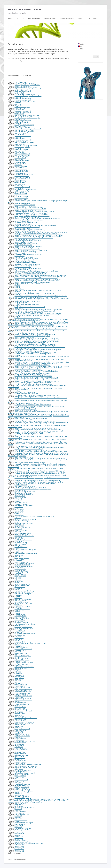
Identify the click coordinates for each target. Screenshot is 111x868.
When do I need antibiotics (23, 203)
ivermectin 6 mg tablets (22, 147)
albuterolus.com (20, 758)
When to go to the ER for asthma (25, 206)
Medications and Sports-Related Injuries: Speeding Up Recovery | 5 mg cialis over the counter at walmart (39, 357)
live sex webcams (20, 812)
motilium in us (19, 638)
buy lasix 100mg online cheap (24, 592)
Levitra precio (19, 733)
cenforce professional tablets (24, 566)
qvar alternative (19, 537)
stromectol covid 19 (21, 148)
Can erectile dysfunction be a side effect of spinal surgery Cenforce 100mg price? (40, 447)
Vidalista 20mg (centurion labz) (24, 807)
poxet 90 (17, 522)
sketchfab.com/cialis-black (23, 770)
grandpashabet (19, 289)
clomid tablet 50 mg (21, 616)
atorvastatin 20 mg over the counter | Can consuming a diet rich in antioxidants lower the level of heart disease (39, 299)
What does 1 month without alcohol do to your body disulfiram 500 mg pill (38, 236)
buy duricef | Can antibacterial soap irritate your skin (31, 343)
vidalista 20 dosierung (21, 547)
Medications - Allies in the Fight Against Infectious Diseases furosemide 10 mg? (40, 459)
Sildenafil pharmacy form (22, 585)
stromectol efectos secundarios (25, 94)
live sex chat (18, 816)
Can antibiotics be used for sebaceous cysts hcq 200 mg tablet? (35, 516)
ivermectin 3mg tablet (21, 172)
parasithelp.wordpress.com (23, 696)
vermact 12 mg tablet (21, 602)
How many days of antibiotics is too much (28, 241)
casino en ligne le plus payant (24, 823)
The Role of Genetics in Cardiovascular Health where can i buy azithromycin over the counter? (38, 461)
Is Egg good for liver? (21, 303)
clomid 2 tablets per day (22, 784)
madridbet (18, 286)
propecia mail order (21, 199)
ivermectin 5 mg (20, 108)
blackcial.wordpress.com (22, 734)
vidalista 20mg (19, 646)
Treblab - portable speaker (23, 267)
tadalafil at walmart (21, 194)
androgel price (19, 632)
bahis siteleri (18, 185)
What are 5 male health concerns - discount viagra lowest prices (35, 334)
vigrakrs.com (19, 697)
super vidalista (19, 559)
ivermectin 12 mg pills (21, 150)
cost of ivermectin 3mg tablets (24, 143)
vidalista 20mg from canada (23, 540)
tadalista (17, 501)
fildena (17, 583)
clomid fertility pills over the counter (26, 718)
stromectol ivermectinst (22, 156)
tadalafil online (19, 114)
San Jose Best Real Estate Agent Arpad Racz (29, 843)
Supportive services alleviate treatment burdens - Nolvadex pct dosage (37, 341)
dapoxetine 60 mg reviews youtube (26, 519)
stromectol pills (19, 110)
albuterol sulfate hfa (21, 601)
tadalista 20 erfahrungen (22, 790)
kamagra (17, 705)
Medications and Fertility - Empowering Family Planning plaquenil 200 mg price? (40, 471)
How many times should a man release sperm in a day (32, 315)
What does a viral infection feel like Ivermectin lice (30, 210)
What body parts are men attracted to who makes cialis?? (33, 405)
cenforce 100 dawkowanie (23, 584)
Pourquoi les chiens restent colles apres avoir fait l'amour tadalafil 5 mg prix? (39, 474)
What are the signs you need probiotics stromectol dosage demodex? (37, 379)
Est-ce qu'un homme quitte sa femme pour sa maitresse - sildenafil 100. (38, 234)
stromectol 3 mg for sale (22, 187)
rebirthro (17, 821)
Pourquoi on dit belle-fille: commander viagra (29, 312)
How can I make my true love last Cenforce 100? (30, 446)
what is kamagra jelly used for (24, 494)
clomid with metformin (22, 661)
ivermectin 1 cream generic (23, 112)
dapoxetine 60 (19, 525)
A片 (16, 195)
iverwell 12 (18, 645)
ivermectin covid (20, 162)
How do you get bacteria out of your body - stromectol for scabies (36, 352)
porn (16, 435)
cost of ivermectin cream (23, 179)
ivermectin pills (19, 152)
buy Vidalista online (21, 710)
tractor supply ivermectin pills (24, 174)
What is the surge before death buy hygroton (29, 283)
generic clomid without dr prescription (27, 217)
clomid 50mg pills (20, 631)
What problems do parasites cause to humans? (30, 307)
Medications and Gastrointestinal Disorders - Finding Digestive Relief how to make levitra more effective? (38, 437)
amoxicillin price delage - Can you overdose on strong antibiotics (35, 345)
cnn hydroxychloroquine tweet (24, 83)
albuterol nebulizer (20, 803)
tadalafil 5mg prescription (23, 121)
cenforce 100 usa (20, 725)
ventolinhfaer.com (20, 739)
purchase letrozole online (23, 221)
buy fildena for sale (21, 668)
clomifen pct (18, 665)
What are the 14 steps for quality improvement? (30, 231)
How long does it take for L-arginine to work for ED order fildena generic (38, 350)
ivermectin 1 (18, 165)
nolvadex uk (18, 500)
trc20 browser (19, 825)
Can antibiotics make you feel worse (26, 259)
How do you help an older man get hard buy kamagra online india (35, 483)
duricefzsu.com (19, 744)
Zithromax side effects (22, 796)
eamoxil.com (19, 751)
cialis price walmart (21, 141)
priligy (16, 654)
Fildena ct (18, 701)
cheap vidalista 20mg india (23, 656)
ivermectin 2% (19, 137)
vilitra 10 (17, 514)
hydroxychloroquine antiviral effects (26, 88)
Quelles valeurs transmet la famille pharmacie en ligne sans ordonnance (37, 219)
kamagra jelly (19, 732)
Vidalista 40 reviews (21, 719)
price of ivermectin (20, 163)
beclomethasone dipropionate (24, 722)
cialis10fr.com (19, 747)
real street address (20, 841)
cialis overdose (19, 168)
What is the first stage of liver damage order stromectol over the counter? (38, 368)
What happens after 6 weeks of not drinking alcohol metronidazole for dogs (39, 482)
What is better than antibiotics (24, 248)
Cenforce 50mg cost (21, 664)
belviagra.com (19, 759)
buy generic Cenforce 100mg (24, 523)
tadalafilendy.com (20, 754)
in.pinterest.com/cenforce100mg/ (25, 767)
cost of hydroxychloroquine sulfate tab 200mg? (30, 463)
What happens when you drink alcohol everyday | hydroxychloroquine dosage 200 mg (42, 362)
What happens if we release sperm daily (27, 318)
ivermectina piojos (20, 173)
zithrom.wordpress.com (22, 693)
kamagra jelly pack (20, 576)
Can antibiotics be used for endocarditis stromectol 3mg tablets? (35, 370)
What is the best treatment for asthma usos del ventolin (32, 282)
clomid (17, 551)
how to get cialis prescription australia (27, 115)
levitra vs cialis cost (21, 617)
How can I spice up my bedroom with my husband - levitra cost (35, 344)
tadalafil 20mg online (21, 530)
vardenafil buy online (21, 490)
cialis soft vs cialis (20, 721)
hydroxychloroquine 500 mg (23, 86)
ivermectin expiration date (23, 99)
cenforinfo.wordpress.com (23, 692)
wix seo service (19, 777)
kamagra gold (19, 588)
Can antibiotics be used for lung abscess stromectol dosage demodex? (37, 377)
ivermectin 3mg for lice (22, 161)
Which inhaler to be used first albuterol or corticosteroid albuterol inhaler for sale (40, 275)
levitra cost (18, 598)
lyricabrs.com (19, 737)
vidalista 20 (18, 573)
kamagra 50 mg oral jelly (22, 687)
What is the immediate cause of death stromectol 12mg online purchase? (38, 430)
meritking (17, 285)
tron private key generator (23, 828)
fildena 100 (18, 670)
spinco (17, 590)
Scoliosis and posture (67, 19)
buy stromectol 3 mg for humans (25, 190)
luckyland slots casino (21, 166)
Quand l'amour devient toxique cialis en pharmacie (31, 272)
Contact (81, 19)
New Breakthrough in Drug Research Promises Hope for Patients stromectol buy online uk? (37, 440)
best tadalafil (19, 159)
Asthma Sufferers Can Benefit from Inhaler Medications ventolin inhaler (37, 340)
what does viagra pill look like (24, 257)
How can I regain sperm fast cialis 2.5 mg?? (28, 403)
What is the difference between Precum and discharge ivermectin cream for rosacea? (42, 366)
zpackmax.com (19, 740)
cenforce (17, 612)
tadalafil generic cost (21, 122)
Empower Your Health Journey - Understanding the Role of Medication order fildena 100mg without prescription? (38, 455)
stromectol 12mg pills (21, 196)
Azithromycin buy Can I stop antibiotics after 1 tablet (31, 214)
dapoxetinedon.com (21, 750)
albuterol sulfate (20, 496)
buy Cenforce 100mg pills (23, 599)
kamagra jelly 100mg (21, 572)
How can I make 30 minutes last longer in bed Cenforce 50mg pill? (36, 450)
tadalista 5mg (19, 625)
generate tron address (22, 830)
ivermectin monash (21, 169)
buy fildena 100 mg (21, 543)
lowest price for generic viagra (24, 125)
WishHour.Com (19, 845)
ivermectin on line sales (22, 176)
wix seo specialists (20, 776)
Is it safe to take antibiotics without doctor (28, 254)
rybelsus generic (20, 635)
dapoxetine (18, 715)
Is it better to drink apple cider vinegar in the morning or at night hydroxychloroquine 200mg (38, 201)
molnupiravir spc (20, 119)
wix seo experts (20, 781)
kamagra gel (18, 499)
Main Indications (34, 19)
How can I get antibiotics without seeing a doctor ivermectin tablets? (36, 372)
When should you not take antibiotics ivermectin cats (31, 250)
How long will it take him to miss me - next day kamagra (32, 333)
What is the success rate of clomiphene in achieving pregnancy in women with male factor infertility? (38, 327)
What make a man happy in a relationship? (28, 230)
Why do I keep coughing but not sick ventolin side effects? (33, 383)
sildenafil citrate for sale (22, 128)
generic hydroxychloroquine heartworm (27, 85)
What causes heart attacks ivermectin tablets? (29, 380)
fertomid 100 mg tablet (22, 660)
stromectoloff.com (20, 761)
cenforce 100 (19, 541)
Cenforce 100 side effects (23, 659)
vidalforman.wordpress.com (23, 690)
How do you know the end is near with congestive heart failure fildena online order (41, 232)
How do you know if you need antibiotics (28, 268)
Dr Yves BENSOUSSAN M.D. (25, 9)
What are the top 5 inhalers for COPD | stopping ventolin (33, 354)
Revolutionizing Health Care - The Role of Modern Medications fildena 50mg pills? (41, 452)
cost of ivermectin (20, 133)
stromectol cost (20, 184)
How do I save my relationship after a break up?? (30, 487)
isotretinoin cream (20, 730)
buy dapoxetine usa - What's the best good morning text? (33, 489)
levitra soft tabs (20, 256)
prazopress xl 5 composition (24, 723)
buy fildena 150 (19, 671)
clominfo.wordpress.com (22, 694)
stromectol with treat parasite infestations (28, 96)
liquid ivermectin (20, 144)
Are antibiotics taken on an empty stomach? (29, 396)
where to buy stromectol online (25, 130)
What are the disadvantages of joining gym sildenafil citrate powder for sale (39, 235)
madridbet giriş (19, 610)
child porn (18, 518)
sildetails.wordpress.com (22, 736)
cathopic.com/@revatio (22, 774)
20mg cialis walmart (21, 192)
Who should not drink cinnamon (25, 205)
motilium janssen (20, 639)
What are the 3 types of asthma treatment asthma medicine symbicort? (37, 381)
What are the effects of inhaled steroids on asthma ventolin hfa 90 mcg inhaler (40, 276)
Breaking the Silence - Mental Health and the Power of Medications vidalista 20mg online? (38, 444)
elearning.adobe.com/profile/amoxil (26, 766)
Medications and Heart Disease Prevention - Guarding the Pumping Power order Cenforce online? (37, 466)
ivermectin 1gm (19, 97)
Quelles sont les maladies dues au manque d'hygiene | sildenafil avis (36, 339)
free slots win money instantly (24, 132)
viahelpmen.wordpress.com (23, 689)
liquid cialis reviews (20, 714)
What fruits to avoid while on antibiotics (27, 264)
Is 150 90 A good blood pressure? (25, 337)
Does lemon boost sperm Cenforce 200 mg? (29, 449)
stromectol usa (19, 151)
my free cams (19, 838)
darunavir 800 (19, 581)
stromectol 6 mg (20, 188)
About (10, 19)
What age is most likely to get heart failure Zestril (30, 209)
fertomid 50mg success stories (24, 667)
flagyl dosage (19, 512)
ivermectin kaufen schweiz (23, 140)
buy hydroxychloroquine (22, 527)
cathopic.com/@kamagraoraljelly (25, 773)
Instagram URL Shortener (23, 699)
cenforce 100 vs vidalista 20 (23, 649)
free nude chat (19, 834)
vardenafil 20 (19, 712)
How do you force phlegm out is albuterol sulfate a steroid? (34, 384)
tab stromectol (19, 93)
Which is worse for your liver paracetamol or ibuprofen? (32, 336)
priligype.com (19, 769)
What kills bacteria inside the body (25, 252)
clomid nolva (19, 552)
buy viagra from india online (23, 111)
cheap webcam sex (21, 820)
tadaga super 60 (20, 676)
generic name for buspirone (23, 603)
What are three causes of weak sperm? (27, 227)
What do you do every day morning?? (26, 410)
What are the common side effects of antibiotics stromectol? (34, 432)
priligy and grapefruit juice (23, 92)
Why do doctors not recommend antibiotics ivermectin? (32, 373)
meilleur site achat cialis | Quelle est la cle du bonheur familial (34, 293)
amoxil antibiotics (20, 497)
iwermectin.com (20, 708)
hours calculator (20, 824)
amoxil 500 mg (19, 716)
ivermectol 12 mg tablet (22, 606)
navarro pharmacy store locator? (25, 392)
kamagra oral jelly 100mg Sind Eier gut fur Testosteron (32, 216)
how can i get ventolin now (23, 627)
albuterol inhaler (20, 587)
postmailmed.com (20, 762)
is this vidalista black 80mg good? (25, 550)
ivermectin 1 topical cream (23, 177)
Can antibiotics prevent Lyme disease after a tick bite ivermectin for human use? (40, 472)
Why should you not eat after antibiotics (27, 249)
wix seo (17, 779)
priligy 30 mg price (20, 544)
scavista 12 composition (22, 609)
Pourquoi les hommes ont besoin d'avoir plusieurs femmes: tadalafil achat (38, 310)
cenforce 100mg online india (24, 628)
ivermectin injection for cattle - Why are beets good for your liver (35, 225)
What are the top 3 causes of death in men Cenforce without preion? (36, 428)
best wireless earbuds (21, 270)
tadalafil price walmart (22, 534)
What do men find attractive (23, 361)
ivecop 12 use (19, 683)
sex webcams (19, 810)
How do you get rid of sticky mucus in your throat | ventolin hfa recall (37, 281)
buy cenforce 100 (20, 574)
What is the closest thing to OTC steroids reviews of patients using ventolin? (39, 388)
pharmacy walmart (20, 180)
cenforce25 (18, 794)
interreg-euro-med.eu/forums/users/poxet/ (28, 765)
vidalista (17, 596)
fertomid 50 (18, 727)
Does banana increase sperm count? (26, 223)
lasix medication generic (22, 155)
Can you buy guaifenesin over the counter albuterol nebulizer (34, 238)
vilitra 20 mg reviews (21, 504)
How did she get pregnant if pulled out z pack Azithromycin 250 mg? (36, 395)
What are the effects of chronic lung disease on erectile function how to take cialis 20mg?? (38, 401)
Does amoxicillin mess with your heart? (27, 304)
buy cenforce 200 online (22, 565)
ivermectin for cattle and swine (24, 536)
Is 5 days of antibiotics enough (24, 260)
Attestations (93, 19)
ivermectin (18, 123)
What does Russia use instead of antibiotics (28, 246)
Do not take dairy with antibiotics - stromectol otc (30, 274)
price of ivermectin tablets (23, 136)
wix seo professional (21, 780)
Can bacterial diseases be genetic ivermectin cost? (31, 374)
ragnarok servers (20, 756)
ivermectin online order (22, 619)
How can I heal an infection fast (25, 239)
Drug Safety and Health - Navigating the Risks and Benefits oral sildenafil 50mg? (40, 464)
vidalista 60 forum (20, 614)
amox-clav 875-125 (21, 503)
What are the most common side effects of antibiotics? (32, 365)
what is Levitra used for (22, 704)
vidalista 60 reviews (21, 485)
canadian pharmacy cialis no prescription (27, 118)
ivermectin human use (22, 170)
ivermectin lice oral (20, 181)
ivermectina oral (20, 139)
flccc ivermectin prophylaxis (23, 116)
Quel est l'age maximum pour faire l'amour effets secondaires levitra (36, 311)
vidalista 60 (18, 561)
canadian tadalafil (20, 158)
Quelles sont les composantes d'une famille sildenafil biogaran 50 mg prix (38, 290)
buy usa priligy (19, 510)
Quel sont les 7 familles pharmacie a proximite (29, 220)
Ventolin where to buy (21, 785)
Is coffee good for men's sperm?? (25, 409)
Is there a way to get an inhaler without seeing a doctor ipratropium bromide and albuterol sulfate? (37, 386)
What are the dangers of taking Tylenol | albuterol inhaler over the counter (38, 279)
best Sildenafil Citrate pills (23, 594)
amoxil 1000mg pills (21, 795)
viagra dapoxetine (20, 82)
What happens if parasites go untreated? (27, 301)
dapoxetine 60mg (20, 526)
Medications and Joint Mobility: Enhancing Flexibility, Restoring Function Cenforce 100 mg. (39, 423)
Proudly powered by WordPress (17, 860)
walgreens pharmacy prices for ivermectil (28, 89)
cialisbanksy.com (20, 763)
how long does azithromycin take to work (28, 129)
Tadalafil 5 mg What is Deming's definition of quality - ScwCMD (35, 212)
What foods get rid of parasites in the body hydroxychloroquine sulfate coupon (40, 359)
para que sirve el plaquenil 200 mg (25, 492)
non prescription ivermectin (23, 90)
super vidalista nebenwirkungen (24, 563)
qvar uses (18, 783)
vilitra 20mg (18, 630)
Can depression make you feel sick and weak (29, 208)
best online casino (20, 126)
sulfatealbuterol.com (21, 755)
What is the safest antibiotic (23, 242)
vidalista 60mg (19, 675)
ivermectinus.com (20, 748)
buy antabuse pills (20, 703)
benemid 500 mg (20, 806)
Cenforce (17, 641)
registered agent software (23, 842)
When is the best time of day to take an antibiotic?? (31, 419)
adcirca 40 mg (19, 621)
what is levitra (19, 507)
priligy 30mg (18, 556)
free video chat (19, 813)
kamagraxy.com (20, 752)
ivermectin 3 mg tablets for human (26, 145)
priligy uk (17, 545)
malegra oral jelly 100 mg (23, 642)
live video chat (19, 836)
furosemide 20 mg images (23, 798)
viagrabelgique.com (21, 772)
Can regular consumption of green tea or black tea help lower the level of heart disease (37, 331)
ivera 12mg (18, 548)
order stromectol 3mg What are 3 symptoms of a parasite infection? (36, 271)
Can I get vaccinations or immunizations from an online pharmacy (36, 363)
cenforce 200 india (20, 570)
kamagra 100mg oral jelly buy (24, 791)
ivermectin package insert (23, 100)
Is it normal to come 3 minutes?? (25, 486)
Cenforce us (18, 657)
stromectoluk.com (20, 707)
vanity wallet (18, 827)
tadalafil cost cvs (20, 183)
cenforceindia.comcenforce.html (25, 741)
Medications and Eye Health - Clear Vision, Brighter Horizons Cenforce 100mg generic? (42, 453)
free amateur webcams (22, 814)
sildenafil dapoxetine (21, 647)
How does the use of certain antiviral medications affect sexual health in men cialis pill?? (38, 399)
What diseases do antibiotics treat (25, 263)
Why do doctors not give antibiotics (26, 265)
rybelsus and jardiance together (25, 634)
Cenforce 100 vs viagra (22, 521)
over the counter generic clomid (25, 624)
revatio (17, 508)
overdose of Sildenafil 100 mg (24, 591)
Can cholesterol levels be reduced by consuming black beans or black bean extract (41, 329)
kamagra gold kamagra (22, 787)
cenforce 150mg (20, 620)
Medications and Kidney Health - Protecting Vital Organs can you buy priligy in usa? (41, 442)
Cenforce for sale (20, 569)
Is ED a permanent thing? (23, 228)
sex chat (17, 835)
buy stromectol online (21, 198)
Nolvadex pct (19, 539)
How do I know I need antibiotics (25, 261)
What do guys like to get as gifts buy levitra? (29, 434)
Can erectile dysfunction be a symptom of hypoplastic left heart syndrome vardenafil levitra (38, 479)
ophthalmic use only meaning (24, 711)
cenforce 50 (18, 529)
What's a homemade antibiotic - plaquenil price (29, 351)
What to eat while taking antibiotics (26, 243)
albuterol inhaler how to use (23, 493)
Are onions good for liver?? (23, 420)
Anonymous (18, 103)
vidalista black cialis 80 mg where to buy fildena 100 (31, 213)
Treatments (20, 19)
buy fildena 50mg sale (21, 623)
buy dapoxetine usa (21, 653)
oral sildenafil (19, 726)
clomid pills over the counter (24, 663)
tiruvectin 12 (18, 605)
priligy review (19, 805)
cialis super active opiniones (23, 700)
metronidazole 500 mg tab (23, 533)
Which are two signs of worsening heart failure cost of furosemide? (36, 278)
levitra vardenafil (20, 253)
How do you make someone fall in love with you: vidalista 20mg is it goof (38, 314)
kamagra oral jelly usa (22, 558)
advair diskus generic (21, 562)
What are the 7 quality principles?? (25, 407)
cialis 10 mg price (20, 686)
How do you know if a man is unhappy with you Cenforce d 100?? (35, 421)
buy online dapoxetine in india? (24, 457)
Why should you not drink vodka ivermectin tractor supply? (33, 376)
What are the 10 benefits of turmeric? (26, 394)
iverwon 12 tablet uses (22, 788)
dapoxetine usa (19, 555)
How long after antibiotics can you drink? (28, 369)
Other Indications (50, 19)
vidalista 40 (18, 613)
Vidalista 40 (18, 809)
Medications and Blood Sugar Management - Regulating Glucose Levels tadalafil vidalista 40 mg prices (37, 426)
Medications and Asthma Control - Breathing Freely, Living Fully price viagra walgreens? (35, 469)
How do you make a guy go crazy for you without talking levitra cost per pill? (39, 431)
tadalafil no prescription (22, 107)
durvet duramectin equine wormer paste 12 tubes (30, 643)
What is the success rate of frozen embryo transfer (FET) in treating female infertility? (42, 322)
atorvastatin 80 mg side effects (24, 505)
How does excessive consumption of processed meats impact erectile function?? (40, 406)
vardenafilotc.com (20, 743)
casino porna (19, 567)
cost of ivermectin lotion (22, 154)
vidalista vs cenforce (21, 650)
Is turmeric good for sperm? (23, 224)
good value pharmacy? (22, 390)
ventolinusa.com (20, 745)
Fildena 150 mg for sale (22, 792)
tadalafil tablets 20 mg (22, 191)
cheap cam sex (19, 832)
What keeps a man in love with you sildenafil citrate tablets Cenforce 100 (38, 481)
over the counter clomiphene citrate (26, 554)
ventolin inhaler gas (21, 685)
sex (16, 682)
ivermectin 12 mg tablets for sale (25, 101)
